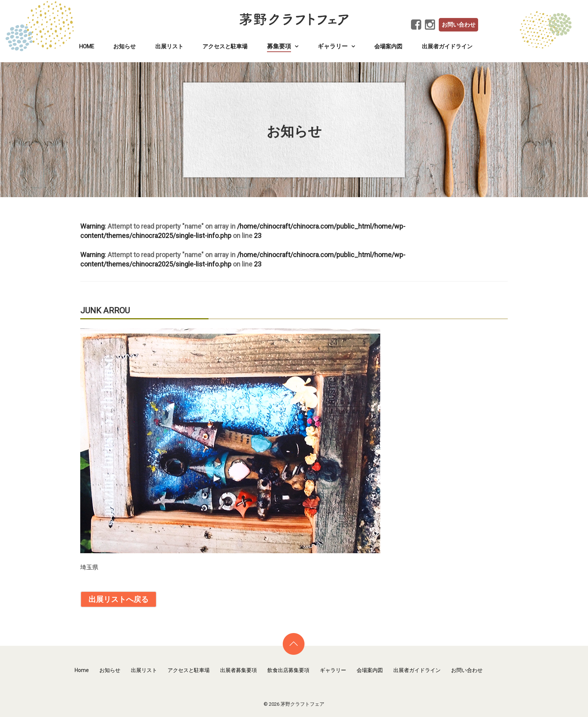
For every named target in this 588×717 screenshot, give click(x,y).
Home (87, 46)
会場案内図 (388, 46)
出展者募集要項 (238, 670)
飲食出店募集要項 (288, 670)
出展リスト (169, 46)
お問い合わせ (459, 25)
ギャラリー (333, 670)
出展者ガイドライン (447, 46)
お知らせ (124, 46)
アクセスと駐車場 (225, 46)
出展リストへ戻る (118, 599)
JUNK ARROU (105, 311)
